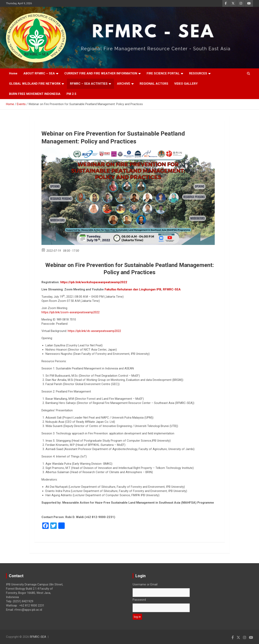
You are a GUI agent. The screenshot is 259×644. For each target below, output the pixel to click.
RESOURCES (198, 73)
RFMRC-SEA (38, 637)
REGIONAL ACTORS (154, 84)
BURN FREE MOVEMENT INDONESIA (35, 94)
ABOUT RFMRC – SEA (39, 73)
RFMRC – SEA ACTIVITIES (89, 84)
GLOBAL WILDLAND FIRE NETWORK (35, 84)
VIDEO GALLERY (186, 84)
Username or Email (145, 584)
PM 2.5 (71, 94)
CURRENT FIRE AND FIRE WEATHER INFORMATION (101, 73)
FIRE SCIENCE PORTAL (163, 73)
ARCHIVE (124, 84)
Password (139, 600)
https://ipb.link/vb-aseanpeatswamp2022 (94, 331)
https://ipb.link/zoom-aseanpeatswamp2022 (71, 312)
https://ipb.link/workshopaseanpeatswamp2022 (94, 282)
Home (13, 73)
